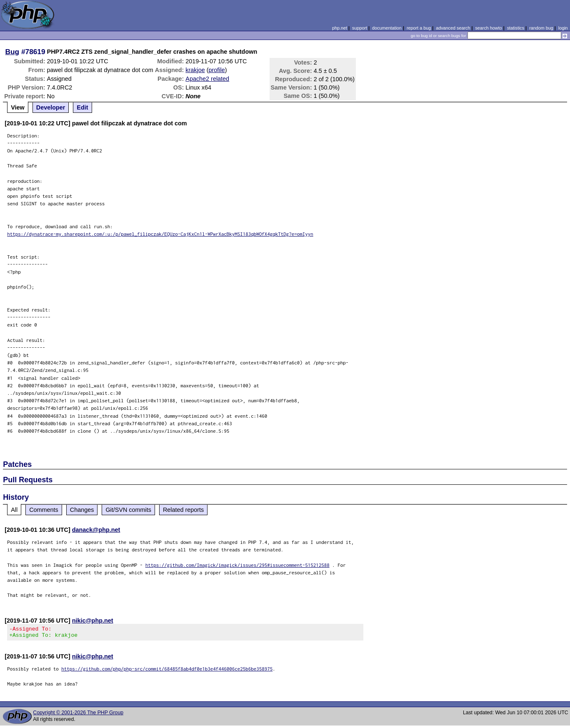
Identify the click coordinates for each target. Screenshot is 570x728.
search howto (488, 28)
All (14, 510)
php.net (340, 28)
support (360, 28)
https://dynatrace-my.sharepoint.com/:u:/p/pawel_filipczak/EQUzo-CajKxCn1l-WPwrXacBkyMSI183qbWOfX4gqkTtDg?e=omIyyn (160, 234)
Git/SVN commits (128, 510)
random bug (541, 28)
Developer (51, 107)
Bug (12, 52)
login (563, 28)
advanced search (453, 28)
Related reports (183, 510)
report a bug (419, 28)
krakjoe (195, 70)
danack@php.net (96, 530)
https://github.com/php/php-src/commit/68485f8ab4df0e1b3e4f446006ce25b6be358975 (167, 671)
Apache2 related (207, 79)
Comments (44, 510)
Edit (82, 107)
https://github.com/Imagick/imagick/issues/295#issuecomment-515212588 (237, 565)
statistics (516, 28)
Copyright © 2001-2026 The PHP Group (78, 715)
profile (217, 70)
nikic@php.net (93, 621)
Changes (82, 510)
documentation (387, 28)
